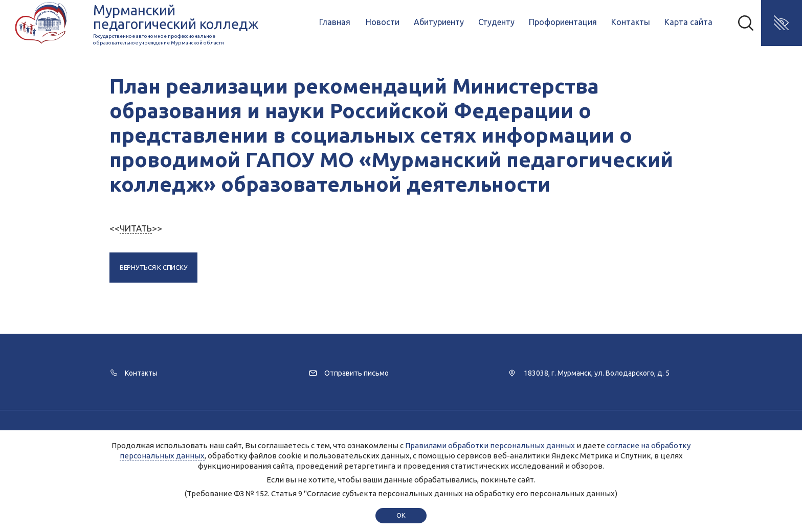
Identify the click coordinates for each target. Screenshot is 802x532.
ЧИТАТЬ (136, 228)
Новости (383, 22)
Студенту (496, 22)
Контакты (631, 22)
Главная (335, 22)
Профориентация (563, 22)
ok (401, 515)
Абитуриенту (439, 22)
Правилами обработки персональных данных (490, 445)
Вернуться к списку (153, 267)
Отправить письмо (357, 373)
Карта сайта (688, 22)
